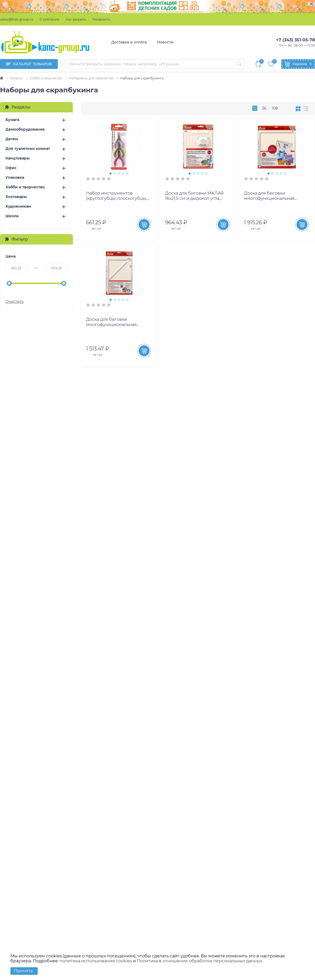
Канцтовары (18, 158)
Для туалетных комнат (28, 149)
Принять (23, 971)
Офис (11, 168)
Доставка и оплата (129, 42)
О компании (49, 19)
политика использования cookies (96, 961)
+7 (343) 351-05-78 (295, 40)
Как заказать (76, 19)
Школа (12, 216)
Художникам (18, 206)
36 (264, 108)
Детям (12, 139)
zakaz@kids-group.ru (17, 19)
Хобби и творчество (25, 187)
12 (255, 108)
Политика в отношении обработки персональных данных (200, 961)
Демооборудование (25, 129)
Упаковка (15, 178)
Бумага (12, 120)
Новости (165, 42)
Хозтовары (16, 197)
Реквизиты (101, 19)
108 (275, 108)
